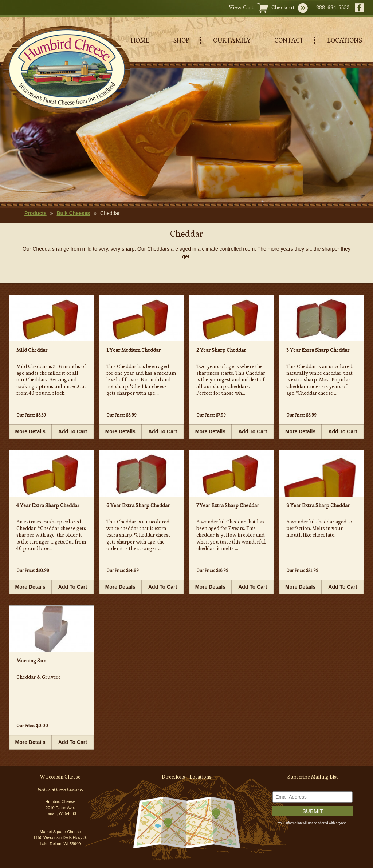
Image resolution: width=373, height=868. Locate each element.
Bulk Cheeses (73, 213)
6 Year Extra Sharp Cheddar (138, 505)
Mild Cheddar (32, 350)
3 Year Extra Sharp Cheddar (318, 350)
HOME (140, 40)
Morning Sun (31, 661)
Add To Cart (73, 431)
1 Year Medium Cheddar (134, 350)
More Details (30, 431)
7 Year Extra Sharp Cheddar (228, 505)
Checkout (283, 7)
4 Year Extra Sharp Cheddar (48, 505)
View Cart (241, 7)
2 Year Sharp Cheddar (221, 350)
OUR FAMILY (232, 40)
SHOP (181, 40)
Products (36, 213)
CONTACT (289, 40)
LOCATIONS (345, 40)
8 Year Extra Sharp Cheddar (318, 505)
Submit (313, 811)
